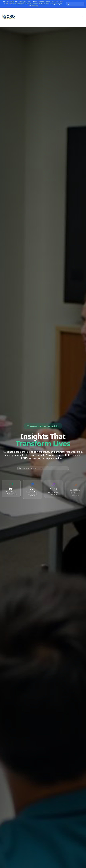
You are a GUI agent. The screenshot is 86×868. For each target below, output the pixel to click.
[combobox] (75, 4)
